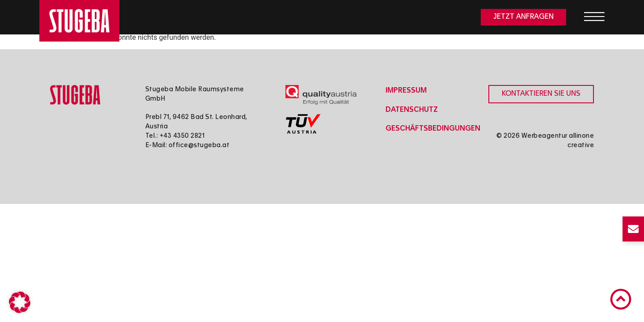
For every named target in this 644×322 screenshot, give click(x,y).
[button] (20, 302)
